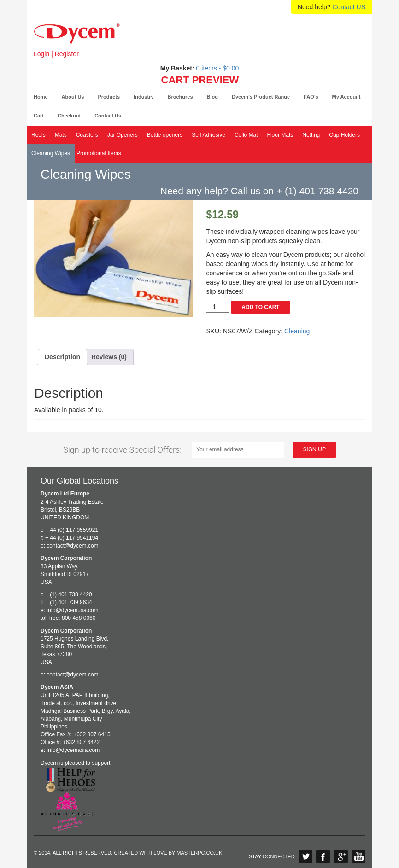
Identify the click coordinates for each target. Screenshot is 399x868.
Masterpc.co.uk (199, 853)
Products (109, 97)
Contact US (349, 7)
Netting (311, 135)
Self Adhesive (208, 135)
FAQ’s (311, 97)
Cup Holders (344, 135)
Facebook (323, 856)
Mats (61, 135)
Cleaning (297, 331)
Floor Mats (280, 135)
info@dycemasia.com (73, 750)
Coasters (87, 135)
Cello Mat (246, 135)
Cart (39, 116)
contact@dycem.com (72, 546)
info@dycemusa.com (72, 610)
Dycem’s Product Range (261, 97)
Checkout (69, 116)
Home (41, 97)
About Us (73, 97)
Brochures (180, 97)
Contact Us (108, 116)
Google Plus (341, 856)
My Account (346, 97)
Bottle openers (165, 135)
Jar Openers (123, 135)
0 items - (218, 68)
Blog (212, 97)
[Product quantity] (218, 307)
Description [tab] (62, 357)
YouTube (358, 856)
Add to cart (260, 307)
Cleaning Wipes (51, 153)
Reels (38, 135)
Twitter (305, 856)
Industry (144, 97)
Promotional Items (99, 153)
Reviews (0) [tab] (109, 357)
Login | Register (56, 54)
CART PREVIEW (200, 80)
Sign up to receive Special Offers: (122, 450)
